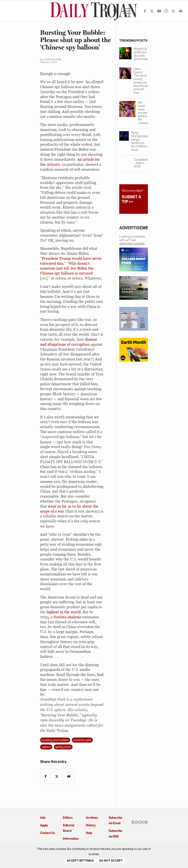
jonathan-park (82, 740)
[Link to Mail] (181, 11)
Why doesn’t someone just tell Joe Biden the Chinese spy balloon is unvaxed (67, 268)
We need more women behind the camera (143, 113)
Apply (44, 825)
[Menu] (125, 11)
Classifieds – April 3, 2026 (141, 163)
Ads (43, 818)
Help (89, 833)
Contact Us (47, 833)
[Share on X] (57, 776)
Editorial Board (69, 828)
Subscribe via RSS (115, 833)
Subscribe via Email (115, 820)
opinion (46, 747)
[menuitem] (113, 11)
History (91, 825)
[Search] (113, 11)
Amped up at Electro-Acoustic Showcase (141, 54)
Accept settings (80, 861)
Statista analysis (67, 617)
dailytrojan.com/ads (132, 243)
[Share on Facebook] (45, 776)
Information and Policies (71, 841)
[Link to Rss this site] (173, 11)
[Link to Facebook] (145, 11)
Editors (68, 818)
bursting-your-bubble (55, 740)
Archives (92, 818)
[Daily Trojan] (94, 11)
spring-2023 (63, 747)
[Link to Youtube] (159, 11)
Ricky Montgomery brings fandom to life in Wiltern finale (140, 141)
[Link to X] (152, 11)
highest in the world (64, 612)
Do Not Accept (111, 861)
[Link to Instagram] (166, 11)
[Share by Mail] (69, 776)
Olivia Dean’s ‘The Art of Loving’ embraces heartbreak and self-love (141, 81)
